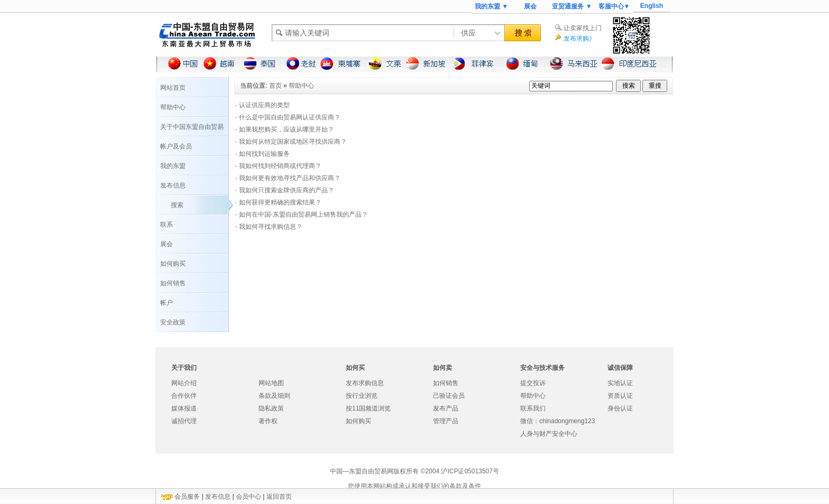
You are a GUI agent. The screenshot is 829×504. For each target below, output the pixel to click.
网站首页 (173, 88)
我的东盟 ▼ (491, 6)
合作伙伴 (184, 396)
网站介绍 (184, 383)
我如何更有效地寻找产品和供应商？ (290, 178)
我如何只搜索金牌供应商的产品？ (287, 190)
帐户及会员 (176, 146)
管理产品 (446, 421)
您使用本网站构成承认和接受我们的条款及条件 (414, 486)
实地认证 (620, 383)
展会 (530, 6)
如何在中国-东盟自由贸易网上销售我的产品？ (303, 214)
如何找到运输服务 (264, 154)
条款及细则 (274, 396)
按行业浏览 (362, 396)
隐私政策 (271, 408)
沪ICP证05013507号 (470, 471)
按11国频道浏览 (368, 408)
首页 (275, 86)
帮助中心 (173, 107)
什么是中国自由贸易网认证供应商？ (290, 117)
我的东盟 (173, 166)
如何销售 (173, 283)
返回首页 (279, 497)
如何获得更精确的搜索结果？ (280, 202)
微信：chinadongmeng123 (558, 421)
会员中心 (248, 497)
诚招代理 (184, 421)
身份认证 (620, 408)
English (652, 6)
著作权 (268, 421)
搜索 (177, 205)
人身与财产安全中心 (549, 434)
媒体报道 (184, 408)
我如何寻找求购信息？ (271, 227)
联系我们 (533, 408)
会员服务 (187, 497)
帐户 (167, 303)
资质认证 (620, 396)
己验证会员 (449, 396)
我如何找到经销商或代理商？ (280, 166)
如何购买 (173, 264)
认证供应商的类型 (264, 105)
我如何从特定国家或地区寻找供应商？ (293, 142)
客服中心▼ (614, 6)
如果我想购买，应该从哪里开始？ (287, 129)
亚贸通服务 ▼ (572, 6)
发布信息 (173, 185)
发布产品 (446, 408)
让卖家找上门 (583, 28)
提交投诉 (533, 383)
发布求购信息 (365, 383)
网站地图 (271, 383)
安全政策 (173, 322)
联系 (167, 225)
